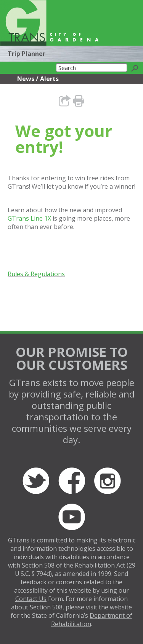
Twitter (36, 481)
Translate (104, 35)
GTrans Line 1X (29, 218)
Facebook (72, 481)
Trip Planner (27, 54)
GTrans (23, 23)
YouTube (72, 517)
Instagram (108, 481)
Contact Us (31, 599)
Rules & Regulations (36, 274)
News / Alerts (38, 79)
